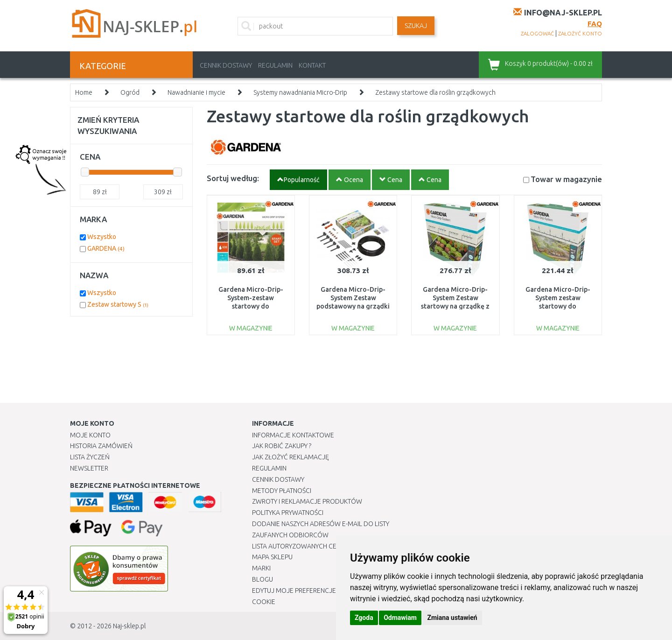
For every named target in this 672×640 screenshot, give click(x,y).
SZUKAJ (416, 26)
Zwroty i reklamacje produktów (307, 501)
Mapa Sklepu (272, 557)
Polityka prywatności (288, 513)
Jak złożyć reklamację (290, 457)
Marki (261, 568)
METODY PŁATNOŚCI (282, 491)
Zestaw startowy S (118, 304)
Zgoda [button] (364, 618)
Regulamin (275, 65)
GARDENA (106, 248)
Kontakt (312, 65)
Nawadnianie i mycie (196, 92)
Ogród (130, 92)
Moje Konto (90, 435)
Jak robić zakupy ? (282, 446)
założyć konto (580, 34)
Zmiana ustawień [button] (452, 618)
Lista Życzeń (90, 457)
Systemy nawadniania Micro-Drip (300, 92)
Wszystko (102, 237)
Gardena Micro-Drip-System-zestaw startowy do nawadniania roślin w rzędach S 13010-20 (251, 306)
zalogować (537, 34)
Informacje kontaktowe (293, 435)
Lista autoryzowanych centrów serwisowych (328, 546)
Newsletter (89, 468)
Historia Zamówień (101, 446)
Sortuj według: (233, 178)
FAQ (595, 24)
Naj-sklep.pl (129, 626)
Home (84, 92)
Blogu (262, 579)
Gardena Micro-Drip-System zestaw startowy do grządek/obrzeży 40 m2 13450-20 (558, 306)
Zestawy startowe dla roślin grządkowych (435, 92)
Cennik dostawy (226, 65)
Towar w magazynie (566, 179)
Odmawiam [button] (400, 618)
